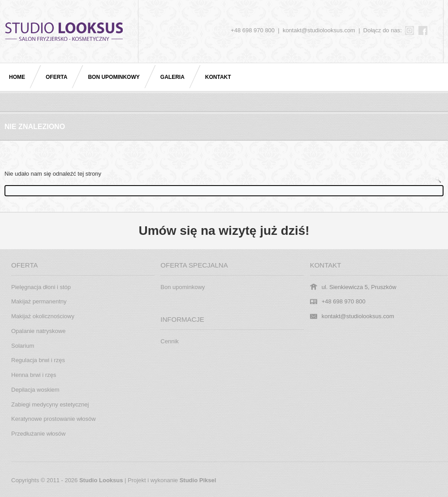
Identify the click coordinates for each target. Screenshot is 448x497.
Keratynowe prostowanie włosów (54, 419)
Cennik (169, 341)
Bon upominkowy (114, 77)
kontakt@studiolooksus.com (319, 30)
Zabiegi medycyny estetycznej (50, 404)
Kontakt (218, 77)
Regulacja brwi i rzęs (38, 360)
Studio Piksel (198, 480)
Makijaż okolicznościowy (43, 316)
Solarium (23, 346)
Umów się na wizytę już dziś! (224, 231)
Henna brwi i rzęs (34, 375)
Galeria (172, 77)
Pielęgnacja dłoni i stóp (41, 287)
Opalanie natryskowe (38, 331)
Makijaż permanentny (39, 301)
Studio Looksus (101, 480)
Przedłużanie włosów (38, 434)
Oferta (56, 77)
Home (17, 77)
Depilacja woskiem (35, 390)
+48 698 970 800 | (257, 30)
